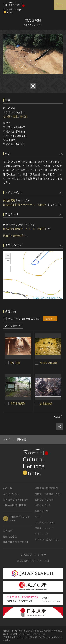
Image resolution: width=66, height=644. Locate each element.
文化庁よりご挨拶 (44, 500)
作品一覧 (8, 488)
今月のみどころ (43, 505)
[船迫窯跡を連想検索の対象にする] (7, 363)
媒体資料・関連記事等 (46, 488)
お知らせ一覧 (42, 511)
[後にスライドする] (58, 417)
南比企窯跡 (9, 200)
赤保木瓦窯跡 (18, 403)
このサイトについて (45, 522)
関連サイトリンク (44, 528)
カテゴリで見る (11, 494)
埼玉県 (24, 117)
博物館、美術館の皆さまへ (49, 494)
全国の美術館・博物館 (14, 505)
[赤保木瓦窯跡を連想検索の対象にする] (7, 403)
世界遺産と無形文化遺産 (16, 500)
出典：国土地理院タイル (51, 298)
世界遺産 (8, 531)
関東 (15, 117)
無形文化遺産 (10, 536)
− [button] (8, 261)
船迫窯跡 (15, 363)
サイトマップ (42, 534)
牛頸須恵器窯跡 (49, 363)
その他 (7, 117)
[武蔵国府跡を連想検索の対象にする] (37, 404)
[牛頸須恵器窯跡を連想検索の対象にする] (37, 363)
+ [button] (8, 256)
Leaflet (36, 298)
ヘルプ (38, 517)
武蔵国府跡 (46, 404)
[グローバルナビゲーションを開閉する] (60, 5)
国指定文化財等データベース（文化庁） (25, 204)
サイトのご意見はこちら (47, 539)
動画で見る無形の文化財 (16, 542)
